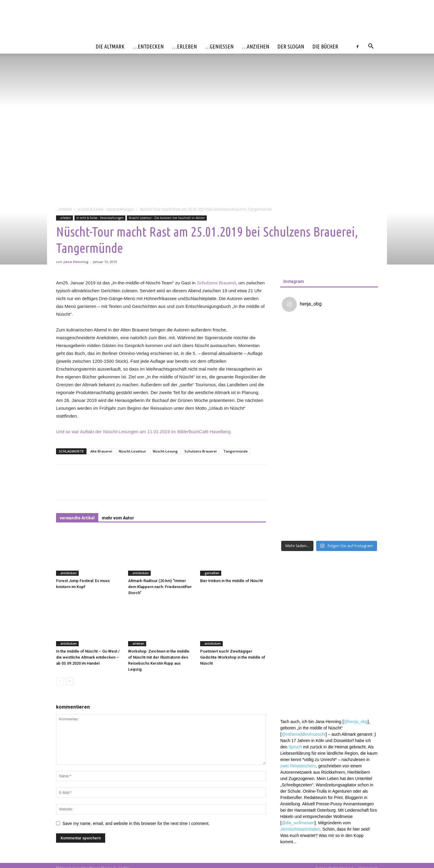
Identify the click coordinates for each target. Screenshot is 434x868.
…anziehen (256, 46)
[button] (371, 47)
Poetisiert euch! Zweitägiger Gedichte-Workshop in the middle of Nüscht (233, 657)
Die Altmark (110, 46)
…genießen (219, 46)
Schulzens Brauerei (216, 283)
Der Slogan (291, 46)
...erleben (64, 209)
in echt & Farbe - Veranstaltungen (106, 209)
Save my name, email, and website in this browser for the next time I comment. (136, 823)
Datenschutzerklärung (334, 862)
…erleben (184, 46)
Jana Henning (76, 262)
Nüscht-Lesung (165, 451)
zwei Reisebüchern (298, 617)
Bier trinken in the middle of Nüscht (231, 581)
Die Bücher (325, 46)
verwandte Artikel (77, 518)
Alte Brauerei (101, 451)
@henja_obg (356, 573)
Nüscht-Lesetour (132, 451)
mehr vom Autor (118, 518)
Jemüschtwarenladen (300, 680)
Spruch (295, 598)
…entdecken (148, 46)
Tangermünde (236, 451)
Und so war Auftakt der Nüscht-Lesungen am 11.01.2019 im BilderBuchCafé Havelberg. (144, 432)
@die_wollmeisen (298, 674)
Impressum (368, 862)
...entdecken (67, 573)
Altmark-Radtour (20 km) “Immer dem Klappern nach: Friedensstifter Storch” (160, 587)
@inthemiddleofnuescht (304, 585)
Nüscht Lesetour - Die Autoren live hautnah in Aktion (167, 218)
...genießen (211, 573)
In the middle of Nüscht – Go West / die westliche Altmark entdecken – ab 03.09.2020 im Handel (88, 657)
